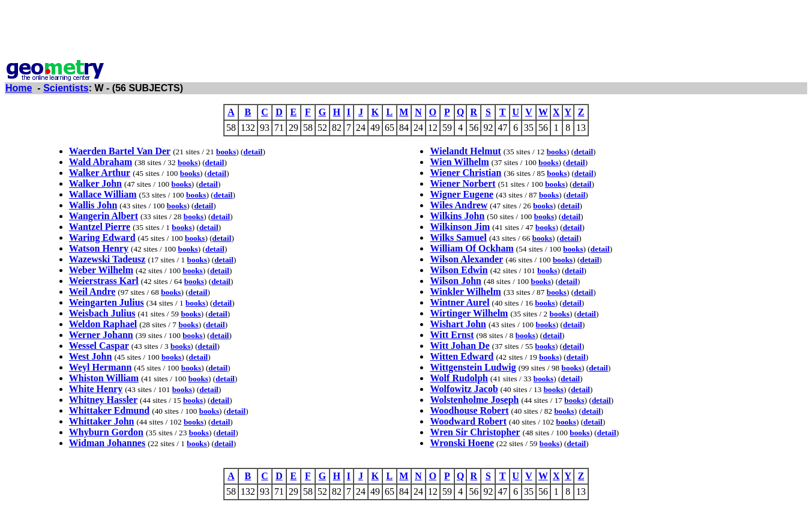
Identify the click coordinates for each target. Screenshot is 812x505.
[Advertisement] (406, 32)
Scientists (66, 88)
